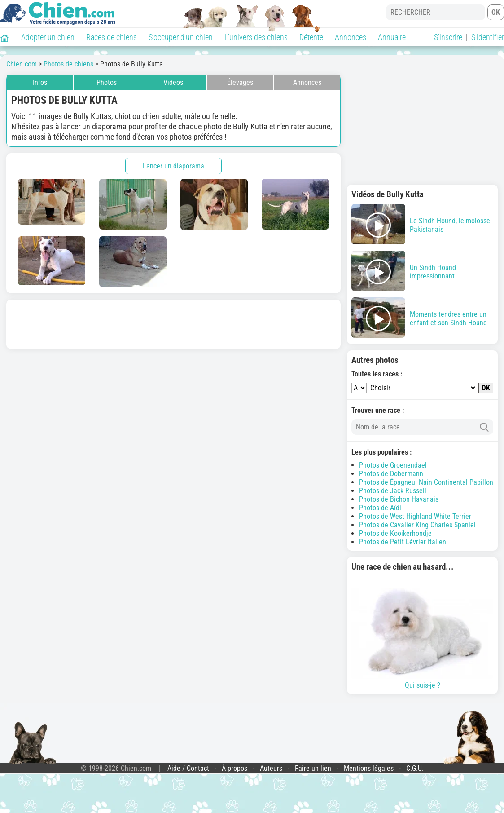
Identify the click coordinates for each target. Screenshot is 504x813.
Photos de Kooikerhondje (395, 533)
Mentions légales (369, 768)
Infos (40, 82)
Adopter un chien (48, 37)
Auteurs (271, 768)
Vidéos (173, 82)
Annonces (351, 37)
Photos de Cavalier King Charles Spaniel (417, 525)
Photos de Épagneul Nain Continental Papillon (426, 482)
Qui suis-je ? (422, 633)
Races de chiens (112, 37)
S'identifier (488, 37)
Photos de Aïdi (380, 508)
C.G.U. (415, 768)
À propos (234, 768)
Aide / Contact (188, 768)
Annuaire (392, 37)
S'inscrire (448, 37)
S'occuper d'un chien (181, 37)
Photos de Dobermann (391, 474)
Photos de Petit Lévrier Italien (403, 542)
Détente (311, 37)
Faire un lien (313, 768)
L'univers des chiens (256, 37)
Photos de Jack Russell (393, 491)
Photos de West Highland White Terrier (415, 516)
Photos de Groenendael (393, 465)
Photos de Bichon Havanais (399, 499)
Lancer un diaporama (173, 166)
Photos (107, 82)
